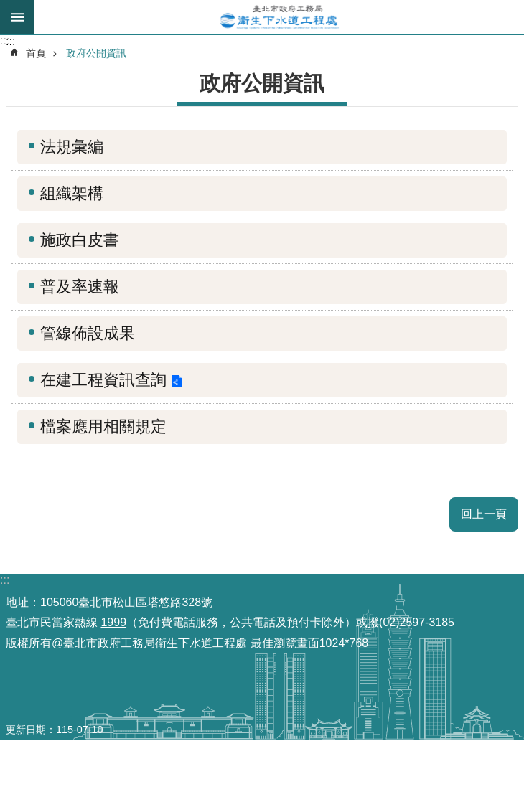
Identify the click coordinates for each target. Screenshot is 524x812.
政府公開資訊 (96, 53)
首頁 (36, 53)
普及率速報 (80, 287)
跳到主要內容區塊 (8, 8)
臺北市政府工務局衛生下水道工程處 (279, 17)
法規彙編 (72, 147)
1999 (113, 622)
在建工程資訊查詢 (103, 380)
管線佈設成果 (88, 333)
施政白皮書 (80, 240)
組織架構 (72, 193)
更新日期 (26, 730)
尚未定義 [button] (17, 17)
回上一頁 (484, 514)
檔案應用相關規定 (103, 426)
